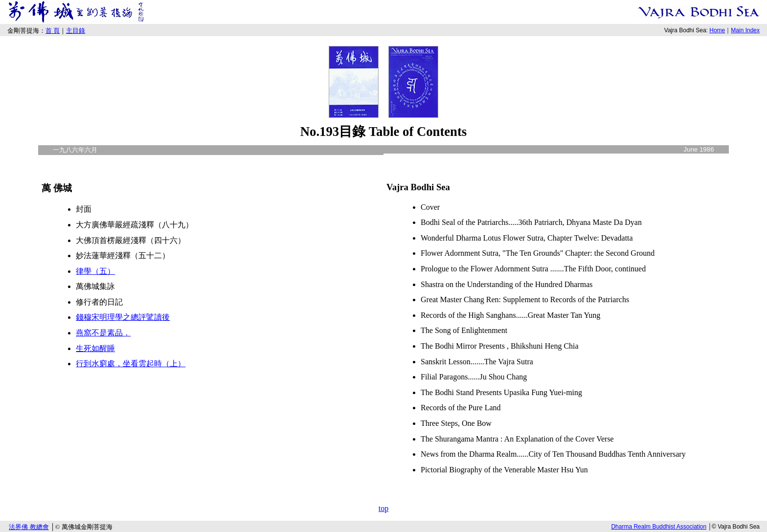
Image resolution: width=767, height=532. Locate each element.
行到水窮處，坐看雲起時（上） (131, 364)
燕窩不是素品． (103, 333)
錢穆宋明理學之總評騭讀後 (123, 317)
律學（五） (95, 271)
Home (717, 30)
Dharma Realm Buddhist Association (659, 527)
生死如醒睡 (95, 348)
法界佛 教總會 (29, 527)
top (383, 508)
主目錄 (76, 31)
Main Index (745, 30)
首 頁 (53, 31)
